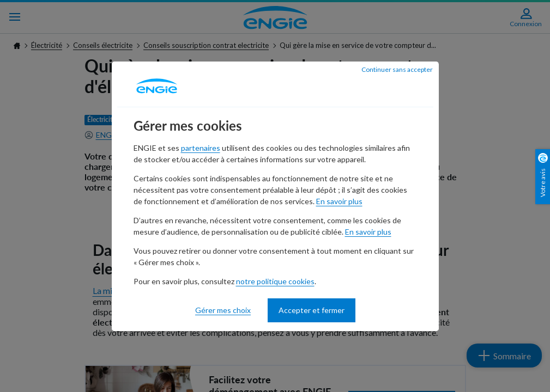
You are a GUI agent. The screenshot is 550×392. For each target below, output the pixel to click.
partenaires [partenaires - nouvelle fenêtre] (201, 148)
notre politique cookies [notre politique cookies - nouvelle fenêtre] (275, 281)
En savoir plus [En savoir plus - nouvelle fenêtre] (339, 201)
